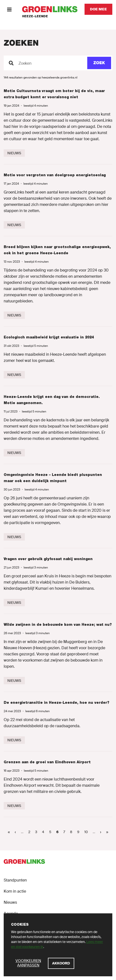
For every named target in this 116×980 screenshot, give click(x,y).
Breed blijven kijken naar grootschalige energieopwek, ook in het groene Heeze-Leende (57, 250)
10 (87, 832)
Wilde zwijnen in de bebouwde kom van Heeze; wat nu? (58, 625)
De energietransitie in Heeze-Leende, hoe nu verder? (57, 703)
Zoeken (25, 63)
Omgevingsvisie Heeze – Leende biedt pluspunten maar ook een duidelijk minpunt (53, 478)
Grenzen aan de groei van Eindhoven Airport (47, 762)
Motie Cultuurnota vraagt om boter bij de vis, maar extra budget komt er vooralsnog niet (54, 94)
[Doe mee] (98, 9)
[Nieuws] (14, 153)
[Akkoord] (61, 963)
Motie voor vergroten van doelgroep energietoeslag (55, 175)
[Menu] (9, 9)
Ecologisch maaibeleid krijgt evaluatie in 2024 (49, 337)
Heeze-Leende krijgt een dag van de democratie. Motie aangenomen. (52, 400)
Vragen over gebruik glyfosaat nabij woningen (48, 559)
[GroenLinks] (50, 9)
